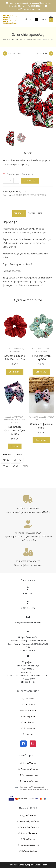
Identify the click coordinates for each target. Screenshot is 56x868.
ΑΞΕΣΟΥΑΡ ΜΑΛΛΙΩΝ (27, 39)
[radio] (7, 454)
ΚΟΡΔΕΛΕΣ (9, 420)
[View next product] (51, 53)
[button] (18, 174)
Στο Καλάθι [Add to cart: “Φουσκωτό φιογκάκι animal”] (41, 440)
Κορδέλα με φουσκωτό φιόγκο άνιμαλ (15, 430)
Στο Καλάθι (30, 181)
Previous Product (15, 53)
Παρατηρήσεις (35, 213)
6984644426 (36, 6)
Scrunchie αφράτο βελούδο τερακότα (15, 358)
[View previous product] (5, 53)
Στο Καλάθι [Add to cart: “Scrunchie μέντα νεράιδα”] (41, 372)
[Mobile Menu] (39, 19)
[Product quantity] (11, 181)
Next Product (43, 53)
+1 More (24, 466)
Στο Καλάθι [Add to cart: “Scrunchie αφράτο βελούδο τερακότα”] (15, 372)
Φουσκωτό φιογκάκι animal (41, 426)
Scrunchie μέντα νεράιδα (41, 358)
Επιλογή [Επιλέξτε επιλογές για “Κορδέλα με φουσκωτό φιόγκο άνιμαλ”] (15, 446)
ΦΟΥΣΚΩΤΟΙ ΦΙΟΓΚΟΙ (18, 421)
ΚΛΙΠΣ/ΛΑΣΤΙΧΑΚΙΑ (45, 418)
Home (6, 39)
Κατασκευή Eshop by (28, 865)
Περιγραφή (19, 213)
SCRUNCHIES (20, 195)
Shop (13, 39)
